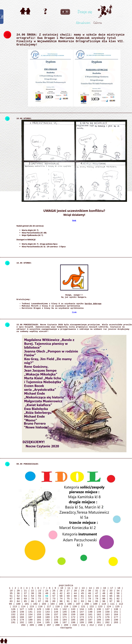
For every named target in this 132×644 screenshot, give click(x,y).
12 (76, 588)
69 (25, 599)
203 (116, 622)
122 (92, 607)
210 (75, 625)
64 (104, 596)
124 (109, 607)
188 (99, 620)
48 (104, 593)
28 (75, 591)
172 (73, 617)
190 (116, 620)
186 (82, 620)
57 (54, 596)
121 (83, 607)
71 (40, 599)
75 (68, 599)
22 (32, 591)
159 (73, 615)
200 (90, 622)
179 (22, 620)
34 (118, 591)
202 (107, 622)
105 (61, 604)
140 (22, 612)
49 (111, 593)
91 (68, 601)
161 (90, 615)
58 (61, 596)
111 (112, 604)
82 (118, 599)
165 (13, 617)
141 (30, 612)
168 (39, 617)
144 (56, 612)
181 (39, 620)
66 (118, 596)
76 (75, 599)
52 (18, 596)
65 (111, 596)
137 (107, 609)
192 (22, 622)
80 (104, 599)
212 (92, 625)
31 (97, 591)
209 (66, 625)
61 (82, 596)
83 (11, 601)
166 (22, 617)
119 (66, 607)
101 (27, 604)
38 (32, 593)
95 (97, 601)
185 (73, 620)
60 (75, 596)
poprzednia (66, 585)
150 (107, 612)
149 (99, 612)
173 (82, 617)
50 (118, 593)
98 (118, 601)
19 (11, 591)
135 (90, 609)
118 (57, 607)
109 (95, 604)
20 (18, 591)
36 (18, 593)
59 (68, 596)
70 (32, 599)
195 (47, 622)
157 (56, 615)
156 (47, 615)
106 (70, 604)
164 (116, 615)
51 (11, 596)
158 (65, 615)
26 (61, 591)
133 (73, 609)
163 (107, 615)
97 (111, 601)
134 (82, 609)
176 (107, 617)
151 (116, 612)
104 (52, 604)
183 (56, 620)
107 (78, 604)
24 (47, 591)
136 (99, 609)
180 (30, 620)
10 (62, 588)
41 (54, 593)
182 (47, 620)
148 (90, 612)
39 (40, 593)
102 (35, 604)
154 (30, 615)
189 (107, 620)
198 (73, 622)
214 (109, 625)
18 (119, 588)
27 (68, 591)
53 (25, 596)
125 (117, 607)
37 (25, 593)
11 (69, 588)
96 (104, 601)
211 (83, 625)
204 (23, 625)
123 (100, 607)
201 (99, 622)
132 (65, 609)
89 (54, 601)
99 (10, 604)
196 (56, 622)
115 (32, 607)
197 (65, 622)
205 (32, 625)
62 (89, 596)
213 (100, 625)
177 (116, 617)
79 (97, 599)
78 (89, 599)
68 (18, 599)
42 (61, 593)
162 (99, 615)
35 (11, 593)
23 (40, 591)
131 (56, 609)
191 (13, 622)
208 (57, 625)
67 (11, 599)
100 (18, 604)
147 (82, 612)
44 (75, 593)
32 (104, 591)
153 (22, 615)
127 (22, 609)
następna (66, 628)
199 (82, 622)
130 (47, 609)
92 (75, 601)
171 (65, 617)
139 (13, 612)
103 (44, 604)
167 (30, 617)
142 (39, 612)
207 (49, 625)
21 (25, 591)
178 (13, 620)
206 (40, 625)
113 (15, 607)
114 (23, 607)
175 (99, 617)
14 (90, 588)
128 (30, 609)
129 (39, 609)
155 (39, 615)
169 (47, 617)
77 (82, 599)
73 (54, 599)
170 (56, 617)
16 (105, 588)
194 (39, 622)
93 (82, 601)
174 (90, 617)
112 (121, 604)
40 (47, 593)
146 (73, 612)
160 (82, 615)
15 (97, 588)
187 (90, 620)
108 (87, 604)
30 (89, 591)
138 (116, 609)
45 (82, 593)
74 (61, 599)
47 (97, 593)
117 (49, 607)
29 (82, 591)
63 (97, 596)
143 (47, 612)
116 (40, 607)
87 (40, 601)
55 (40, 596)
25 (54, 591)
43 (68, 593)
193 (30, 622)
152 (13, 615)
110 (104, 604)
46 (89, 593)
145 (65, 612)
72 (47, 599)
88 (47, 601)
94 (89, 601)
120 (75, 607)
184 (65, 620)
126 (13, 609)
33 (111, 591)
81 (111, 599)
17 (112, 588)
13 (83, 588)
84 (18, 601)
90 (61, 601)
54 (32, 596)
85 (25, 601)
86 (32, 601)
